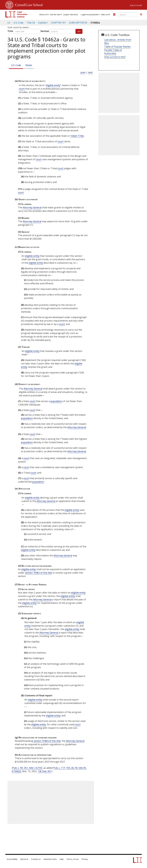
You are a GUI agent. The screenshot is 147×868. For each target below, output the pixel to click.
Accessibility (12, 859)
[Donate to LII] (114, 14)
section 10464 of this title (47, 741)
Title (10, 31)
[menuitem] (43, 14)
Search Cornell (136, 5)
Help (62, 859)
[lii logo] (17, 14)
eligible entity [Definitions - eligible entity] (53, 85)
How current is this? (115, 57)
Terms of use (73, 859)
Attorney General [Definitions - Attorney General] (32, 207)
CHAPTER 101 (58, 23)
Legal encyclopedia (89, 14)
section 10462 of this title (38, 573)
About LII (43, 14)
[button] (141, 14)
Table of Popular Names (117, 47)
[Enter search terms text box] (128, 15)
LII (9, 23)
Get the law (55, 14)
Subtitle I (43, 23)
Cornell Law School (28, 4)
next (90, 72)
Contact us (36, 859)
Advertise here (50, 859)
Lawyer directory (70, 14)
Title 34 (31, 23)
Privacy (85, 859)
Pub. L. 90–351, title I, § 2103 (27, 768)
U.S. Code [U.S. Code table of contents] (18, 23)
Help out (105, 14)
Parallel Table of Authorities (113, 52)
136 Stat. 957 (45, 771)
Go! (79, 31)
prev (83, 72)
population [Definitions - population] (56, 401)
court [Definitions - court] (22, 89)
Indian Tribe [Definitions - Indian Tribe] (77, 136)
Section (45, 31)
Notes (29, 65)
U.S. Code (16, 65)
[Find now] (141, 15)
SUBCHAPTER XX (78, 23)
